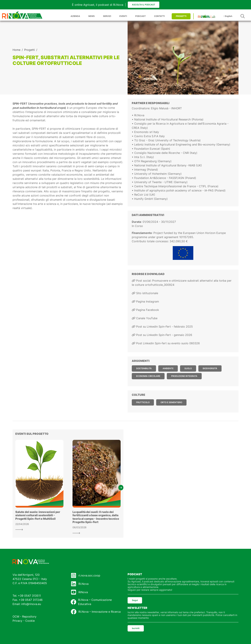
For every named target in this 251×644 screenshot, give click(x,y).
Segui (135, 600)
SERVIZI (107, 16)
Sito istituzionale (145, 293)
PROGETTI (181, 16)
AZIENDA (75, 16)
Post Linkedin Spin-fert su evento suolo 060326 (166, 343)
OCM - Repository (24, 616)
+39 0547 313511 (29, 596)
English (228, 16)
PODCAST (140, 16)
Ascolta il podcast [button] (144, 5)
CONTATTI (159, 16)
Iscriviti (136, 628)
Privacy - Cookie (24, 621)
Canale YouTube (145, 318)
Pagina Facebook (145, 310)
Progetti (30, 50)
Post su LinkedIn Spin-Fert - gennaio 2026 (162, 335)
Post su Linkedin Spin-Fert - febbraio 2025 (162, 327)
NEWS (92, 16)
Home (16, 50)
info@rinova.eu (31, 604)
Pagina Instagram (145, 301)
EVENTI (123, 16)
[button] (121, 488)
